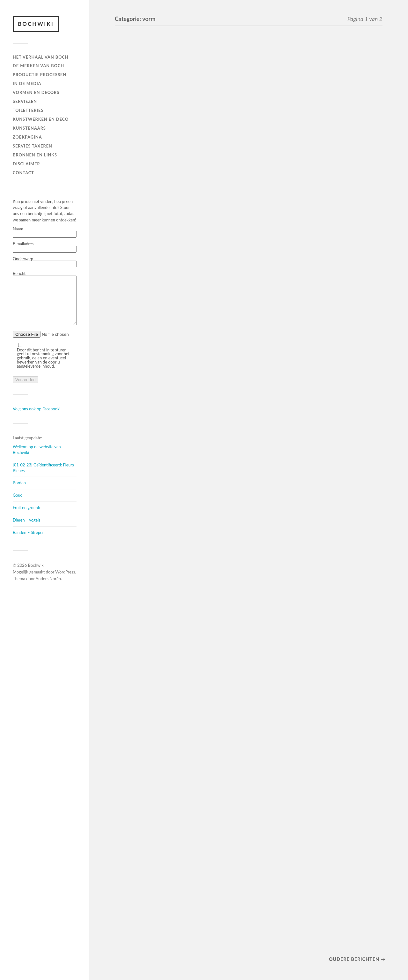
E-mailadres (45, 247)
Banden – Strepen (29, 542)
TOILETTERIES (28, 110)
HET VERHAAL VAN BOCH (41, 57)
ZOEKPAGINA (27, 137)
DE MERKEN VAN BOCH (38, 66)
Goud (18, 505)
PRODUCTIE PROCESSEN (40, 75)
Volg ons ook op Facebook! (37, 418)
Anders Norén (48, 588)
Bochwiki (36, 24)
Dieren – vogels (27, 530)
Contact (23, 173)
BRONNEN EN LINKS (35, 155)
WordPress (65, 581)
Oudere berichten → (357, 959)
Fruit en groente (27, 517)
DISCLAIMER (26, 164)
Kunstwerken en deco (41, 119)
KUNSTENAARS (29, 128)
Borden (19, 492)
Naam (45, 232)
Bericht (45, 303)
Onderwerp (45, 262)
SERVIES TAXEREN (33, 146)
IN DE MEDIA (27, 83)
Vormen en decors (36, 92)
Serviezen (25, 101)
